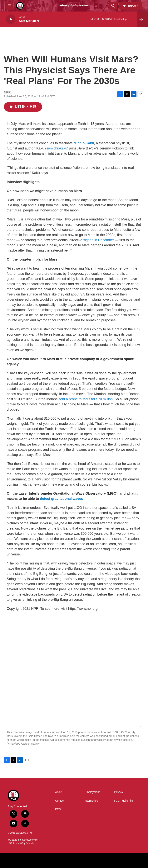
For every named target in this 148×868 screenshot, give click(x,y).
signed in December (99, 240)
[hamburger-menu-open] (9, 6)
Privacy (119, 792)
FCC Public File (123, 801)
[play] (11, 19)
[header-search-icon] (113, 6)
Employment (92, 792)
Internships (91, 801)
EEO (58, 809)
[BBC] (65, 860)
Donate (132, 6)
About (59, 792)
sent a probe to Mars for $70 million (86, 399)
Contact (60, 801)
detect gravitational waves (62, 499)
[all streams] (142, 19)
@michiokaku (57, 148)
